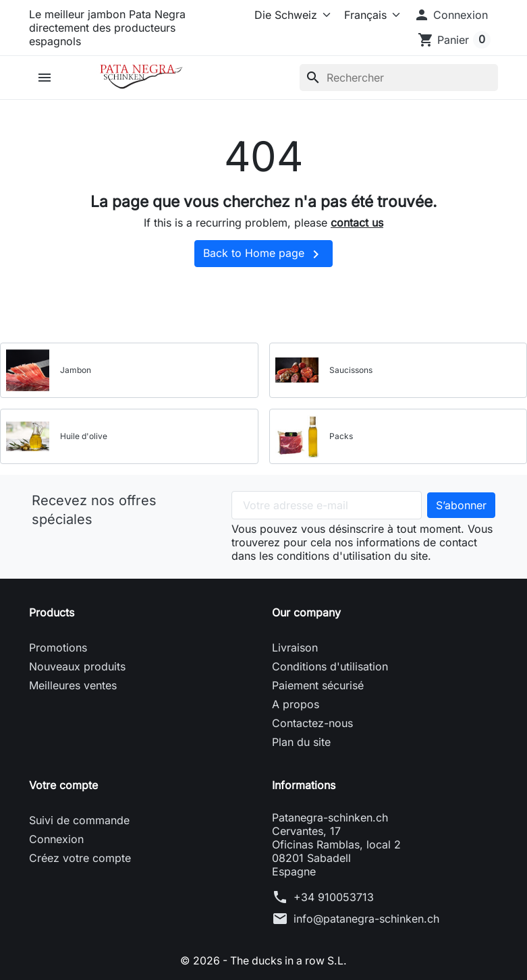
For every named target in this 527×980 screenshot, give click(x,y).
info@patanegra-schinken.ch (366, 919)
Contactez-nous (312, 723)
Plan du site (301, 742)
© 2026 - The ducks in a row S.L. (263, 960)
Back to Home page (263, 254)
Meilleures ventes (73, 685)
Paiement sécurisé (318, 685)
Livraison (295, 647)
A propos (296, 704)
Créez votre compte (80, 858)
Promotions (58, 647)
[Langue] (369, 15)
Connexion (56, 839)
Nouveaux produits (77, 666)
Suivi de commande (79, 820)
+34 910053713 (334, 897)
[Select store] (290, 15)
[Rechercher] (399, 78)
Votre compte (63, 785)
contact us (357, 223)
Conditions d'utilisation (330, 666)
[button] (451, 15)
